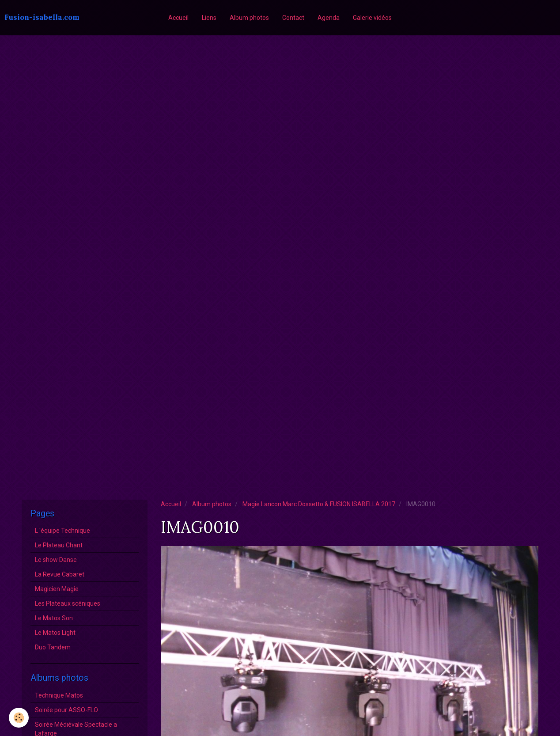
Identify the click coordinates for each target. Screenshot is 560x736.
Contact (293, 18)
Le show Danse (56, 560)
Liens (209, 18)
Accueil (178, 18)
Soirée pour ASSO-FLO (66, 710)
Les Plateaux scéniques (68, 603)
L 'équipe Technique (62, 531)
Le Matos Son (54, 618)
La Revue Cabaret (60, 574)
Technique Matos (59, 695)
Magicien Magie (57, 589)
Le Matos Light (55, 633)
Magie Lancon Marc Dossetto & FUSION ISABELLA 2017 (319, 504)
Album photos (249, 18)
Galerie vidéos (372, 18)
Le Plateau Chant (59, 545)
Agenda (329, 18)
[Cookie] (19, 718)
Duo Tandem (53, 647)
